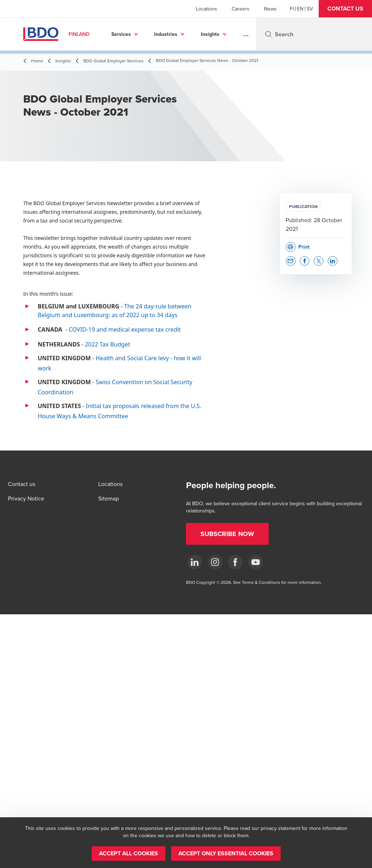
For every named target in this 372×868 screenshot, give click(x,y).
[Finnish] (292, 9)
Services (121, 34)
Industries (166, 34)
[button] (345, 9)
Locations (206, 9)
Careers (241, 9)
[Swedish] (310, 9)
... (246, 34)
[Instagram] (215, 562)
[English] (300, 9)
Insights (210, 34)
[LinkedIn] (195, 562)
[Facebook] (235, 562)
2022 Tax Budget (108, 344)
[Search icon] (268, 34)
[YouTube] (256, 562)
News (270, 9)
